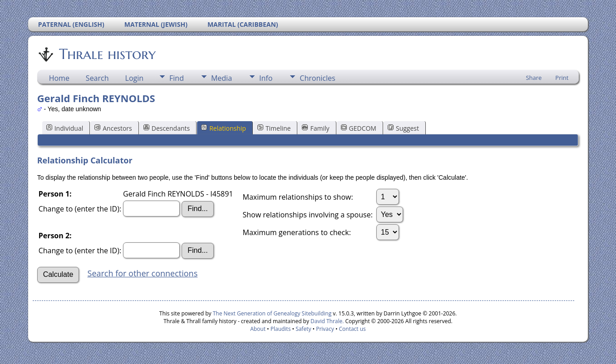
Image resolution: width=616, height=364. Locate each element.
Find (177, 78)
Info (266, 78)
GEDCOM (359, 128)
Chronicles (317, 78)
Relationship (224, 128)
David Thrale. (326, 321)
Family (315, 128)
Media (222, 78)
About (258, 329)
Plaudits (281, 329)
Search (97, 78)
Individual (65, 128)
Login (135, 78)
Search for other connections (143, 273)
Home (59, 78)
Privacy (325, 329)
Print (562, 78)
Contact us (352, 329)
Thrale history (107, 54)
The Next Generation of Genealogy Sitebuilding (272, 313)
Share (534, 78)
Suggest (403, 128)
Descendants (167, 128)
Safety (303, 329)
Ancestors (113, 128)
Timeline (274, 128)
